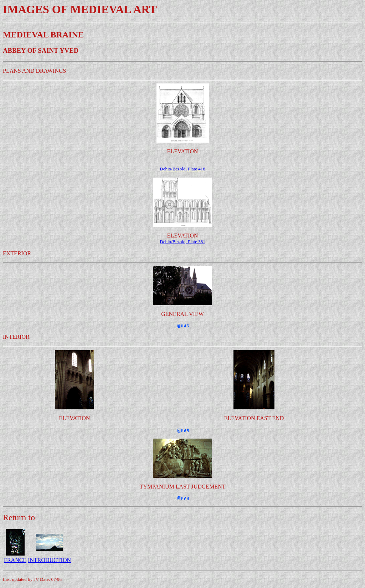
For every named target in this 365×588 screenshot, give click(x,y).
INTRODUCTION (49, 560)
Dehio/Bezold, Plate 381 (182, 242)
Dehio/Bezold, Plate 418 (182, 169)
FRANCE (15, 560)
